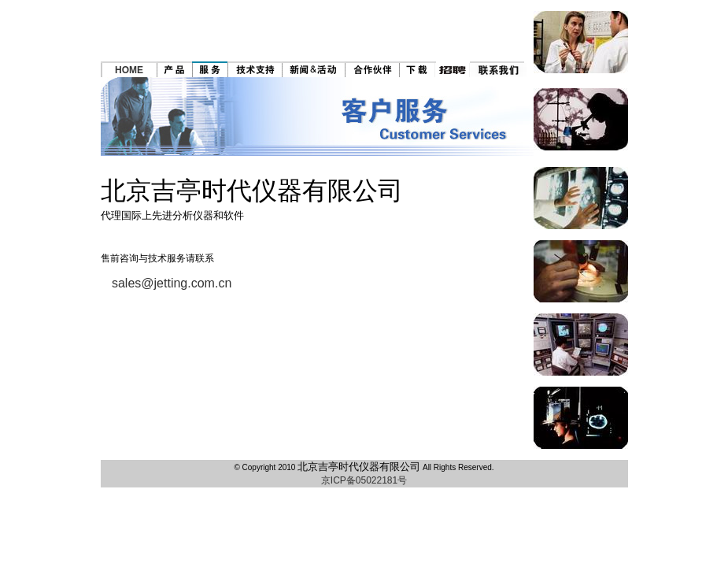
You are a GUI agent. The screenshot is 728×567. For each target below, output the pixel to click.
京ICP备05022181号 (364, 480)
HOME (129, 70)
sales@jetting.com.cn (172, 283)
